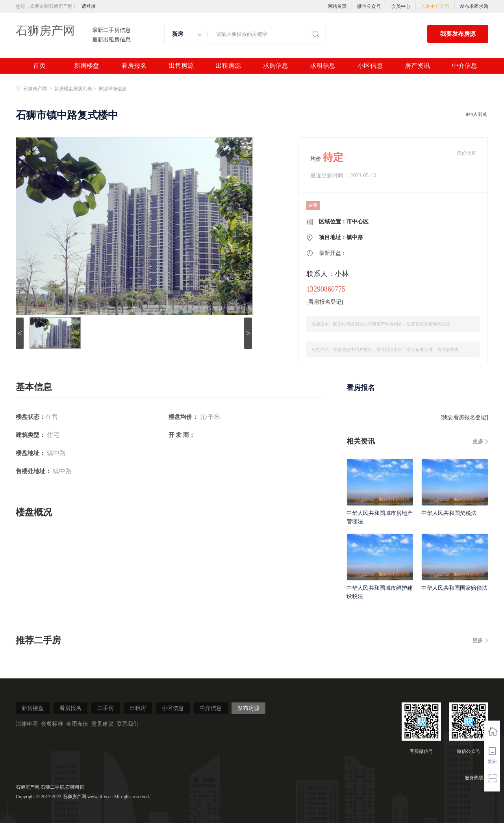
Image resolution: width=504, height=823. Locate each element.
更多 (478, 441)
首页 (39, 66)
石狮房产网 (45, 31)
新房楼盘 (87, 66)
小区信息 (370, 66)
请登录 (89, 6)
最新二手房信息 (111, 30)
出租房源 (228, 66)
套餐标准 (52, 724)
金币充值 (77, 724)
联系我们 (128, 724)
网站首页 (337, 6)
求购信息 (276, 66)
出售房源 (181, 66)
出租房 (138, 708)
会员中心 (401, 6)
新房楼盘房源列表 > (76, 89)
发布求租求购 (474, 6)
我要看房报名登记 (464, 417)
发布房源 (248, 708)
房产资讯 (417, 66)
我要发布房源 (458, 34)
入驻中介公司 (435, 6)
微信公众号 (369, 6)
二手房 (106, 708)
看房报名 (134, 66)
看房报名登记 (325, 302)
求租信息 (323, 66)
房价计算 (466, 153)
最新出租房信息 (111, 40)
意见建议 (102, 724)
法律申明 (27, 724)
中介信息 (465, 66)
